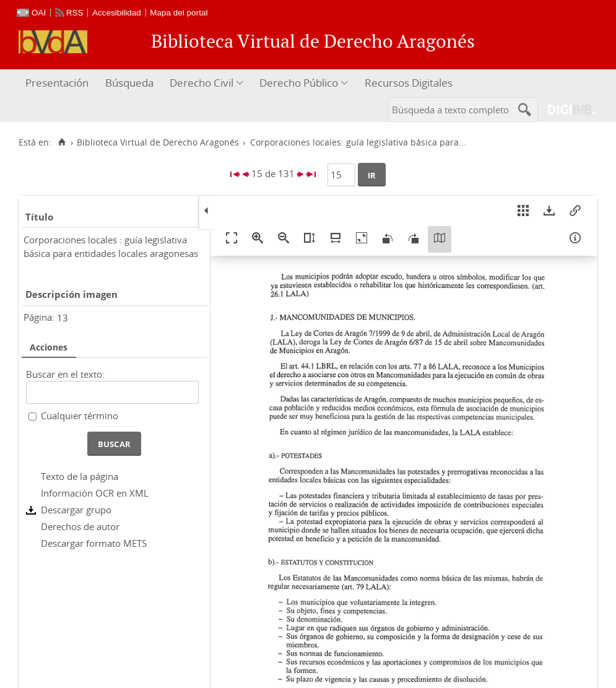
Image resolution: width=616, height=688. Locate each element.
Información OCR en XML (95, 493)
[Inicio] (62, 142)
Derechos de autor (80, 526)
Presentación (57, 83)
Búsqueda (129, 83)
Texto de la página (80, 476)
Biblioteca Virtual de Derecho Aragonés (158, 142)
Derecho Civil (202, 83)
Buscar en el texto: (65, 374)
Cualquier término (80, 416)
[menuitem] (59, 83)
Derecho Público (299, 83)
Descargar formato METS (94, 543)
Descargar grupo (76, 510)
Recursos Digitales (409, 83)
